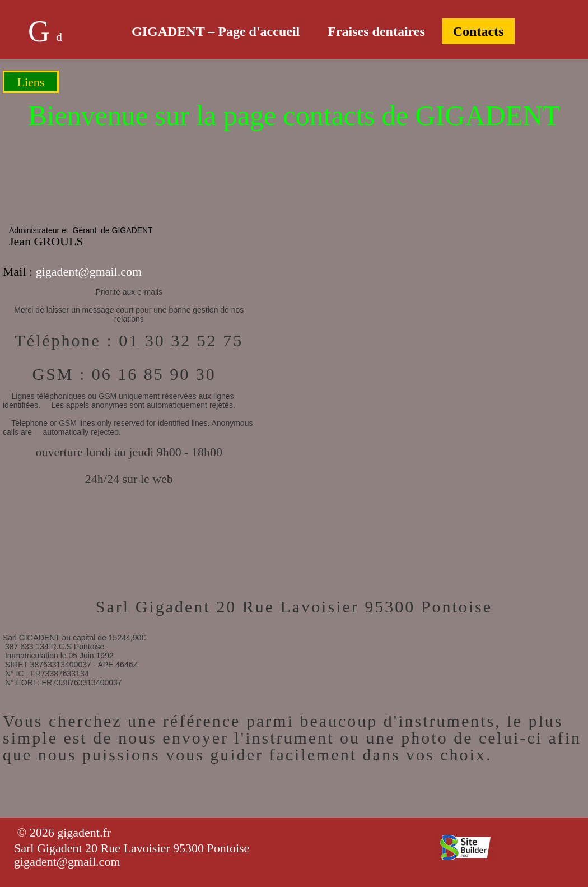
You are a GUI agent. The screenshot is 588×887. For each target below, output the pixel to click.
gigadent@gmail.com (89, 271)
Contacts (479, 31)
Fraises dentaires (376, 31)
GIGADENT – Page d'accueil (216, 31)
